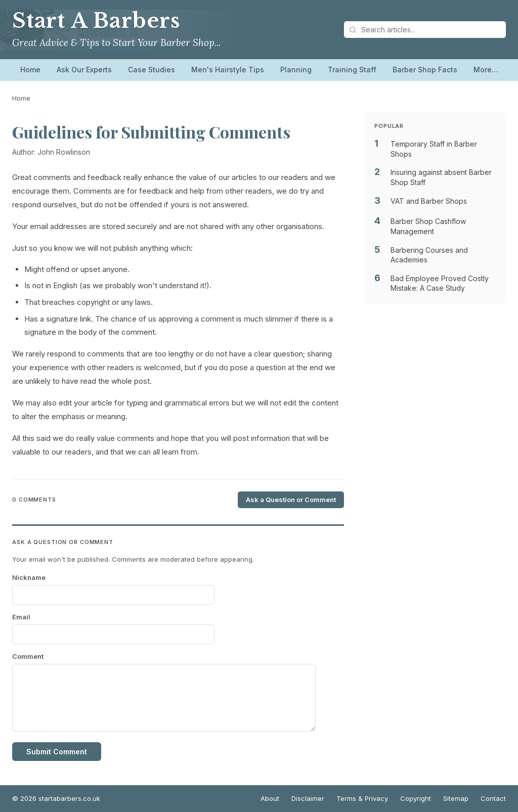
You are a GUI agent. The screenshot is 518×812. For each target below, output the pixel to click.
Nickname (29, 577)
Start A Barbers (96, 21)
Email (21, 617)
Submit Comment (57, 752)
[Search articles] (425, 30)
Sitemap (456, 798)
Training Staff (352, 70)
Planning (296, 70)
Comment (28, 656)
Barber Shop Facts (425, 70)
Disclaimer (308, 798)
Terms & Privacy (362, 798)
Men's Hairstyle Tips (228, 70)
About (270, 798)
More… (486, 70)
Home (30, 70)
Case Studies (152, 70)
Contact (493, 798)
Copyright (416, 798)
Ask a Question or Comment (291, 500)
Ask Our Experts (84, 70)
